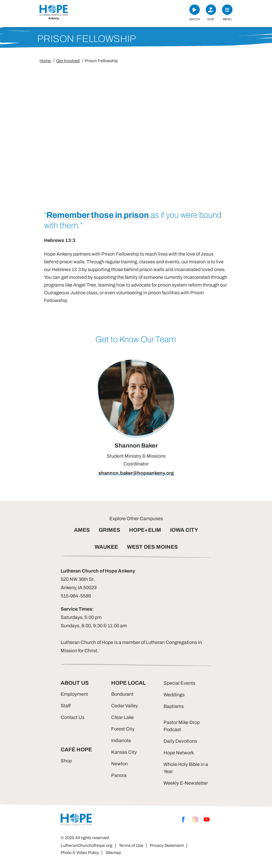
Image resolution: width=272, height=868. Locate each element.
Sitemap (113, 853)
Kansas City (124, 752)
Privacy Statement (167, 846)
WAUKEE (106, 547)
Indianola (121, 740)
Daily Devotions (180, 741)
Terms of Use (131, 846)
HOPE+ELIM (145, 530)
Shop (66, 761)
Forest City (123, 729)
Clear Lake (122, 717)
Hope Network (179, 753)
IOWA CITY (184, 530)
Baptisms (174, 706)
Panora (119, 775)
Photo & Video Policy (80, 853)
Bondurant (122, 694)
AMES (82, 530)
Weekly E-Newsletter (186, 783)
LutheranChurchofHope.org (87, 846)
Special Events (179, 683)
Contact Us (73, 717)
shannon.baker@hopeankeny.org (136, 473)
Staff (66, 706)
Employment (74, 694)
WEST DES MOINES (152, 547)
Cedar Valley (125, 706)
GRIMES (109, 530)
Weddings (174, 695)
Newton (120, 764)
